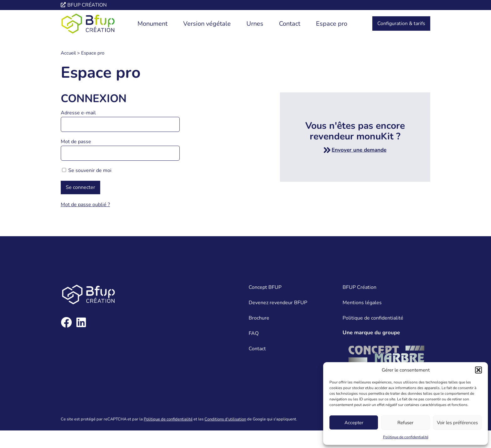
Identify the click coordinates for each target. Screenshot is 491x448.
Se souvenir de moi (87, 170)
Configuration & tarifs (401, 23)
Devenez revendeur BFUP (278, 303)
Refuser (405, 423)
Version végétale (207, 24)
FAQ (254, 333)
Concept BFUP (265, 287)
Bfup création (87, 5)
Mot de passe (76, 142)
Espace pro (332, 24)
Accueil (68, 53)
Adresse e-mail (78, 113)
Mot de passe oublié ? (85, 205)
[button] (478, 370)
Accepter (354, 423)
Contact (290, 24)
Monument (152, 24)
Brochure (259, 318)
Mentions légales (362, 303)
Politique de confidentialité (406, 437)
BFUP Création (359, 287)
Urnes (255, 24)
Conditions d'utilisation (225, 419)
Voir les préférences (457, 423)
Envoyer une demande (359, 150)
